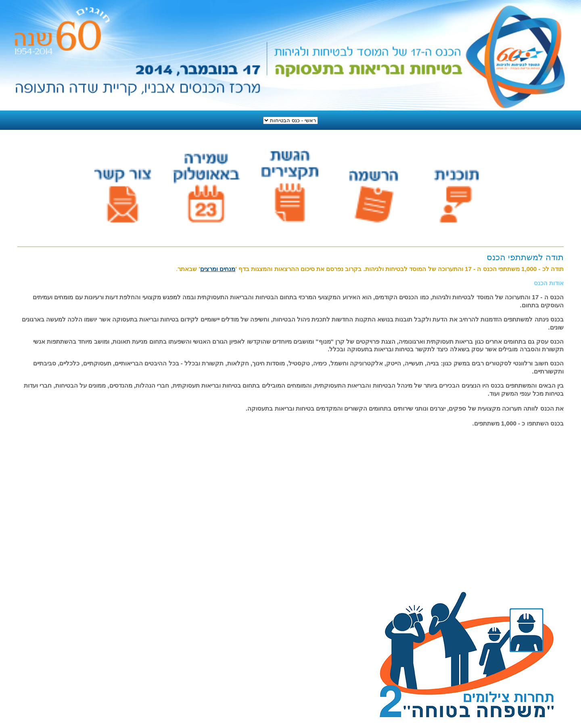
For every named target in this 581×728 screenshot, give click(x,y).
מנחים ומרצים (218, 269)
